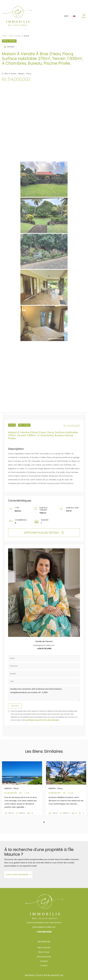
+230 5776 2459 (44, 649)
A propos (44, 961)
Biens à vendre (44, 948)
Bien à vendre (15, 36)
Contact (44, 966)
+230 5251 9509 (44, 932)
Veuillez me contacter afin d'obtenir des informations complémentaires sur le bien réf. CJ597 (44, 693)
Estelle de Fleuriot (44, 641)
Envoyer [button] (15, 706)
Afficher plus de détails (44, 533)
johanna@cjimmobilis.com (44, 927)
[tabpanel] (22, 790)
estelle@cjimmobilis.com (44, 645)
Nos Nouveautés (44, 957)
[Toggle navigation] (84, 16)
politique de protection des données (43, 720)
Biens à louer (44, 952)
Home (4, 36)
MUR (66, 16)
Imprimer (9, 47)
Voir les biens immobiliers (18, 875)
